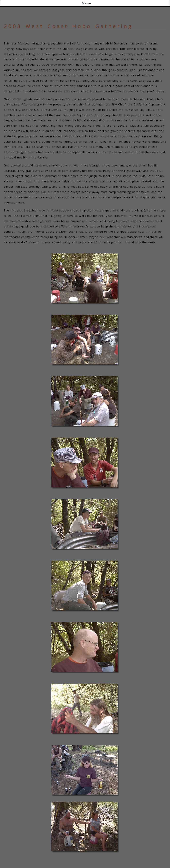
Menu (87, 3)
